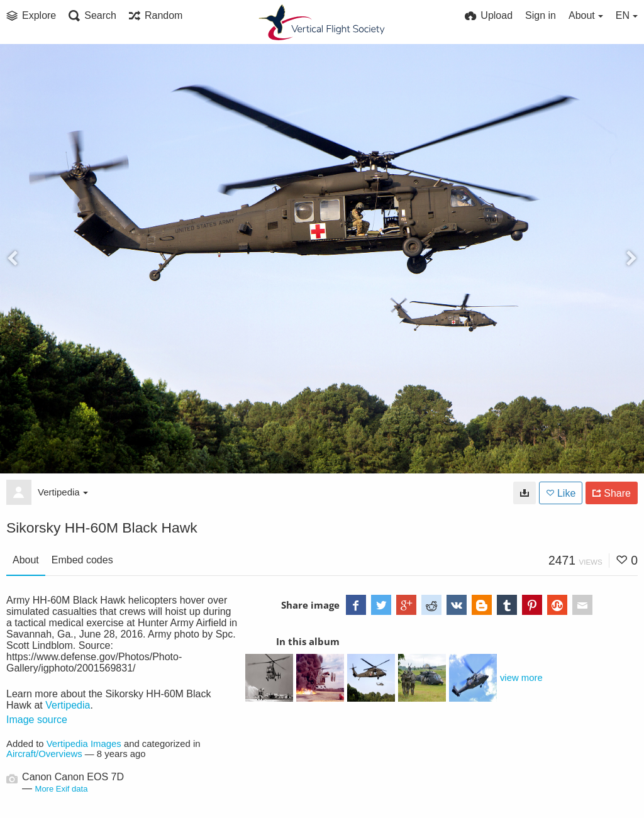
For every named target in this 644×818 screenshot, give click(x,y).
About (26, 560)
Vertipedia (63, 492)
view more (521, 678)
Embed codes (82, 560)
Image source (37, 720)
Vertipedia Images (84, 744)
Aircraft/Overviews (44, 754)
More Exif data (62, 789)
